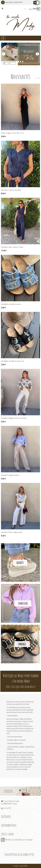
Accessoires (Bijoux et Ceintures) (17, 740)
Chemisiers (23, 603)
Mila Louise (10, 760)
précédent (4, 54)
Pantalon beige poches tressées (14, 418)
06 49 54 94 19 (18, 2)
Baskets (20, 563)
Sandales (22, 644)
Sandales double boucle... (11, 304)
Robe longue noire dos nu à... (13, 133)
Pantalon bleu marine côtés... (13, 247)
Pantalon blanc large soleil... (12, 532)
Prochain (37, 54)
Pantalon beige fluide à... (11, 475)
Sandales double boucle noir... (13, 361)
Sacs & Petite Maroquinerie (15, 743)
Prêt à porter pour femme (15, 737)
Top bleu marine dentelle (11, 190)
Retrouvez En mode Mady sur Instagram (19, 840)
